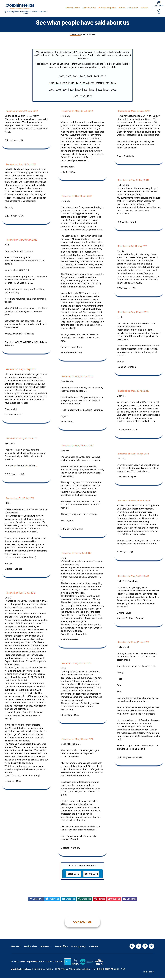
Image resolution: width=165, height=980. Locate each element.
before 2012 (91, 876)
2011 (107, 85)
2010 (113, 85)
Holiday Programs (107, 8)
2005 (79, 92)
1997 (89, 98)
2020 (103, 78)
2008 (58, 92)
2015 (78, 85)
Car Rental (133, 8)
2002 (100, 92)
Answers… (55, 948)
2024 (76, 78)
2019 (52, 85)
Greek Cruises (73, 8)
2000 (114, 92)
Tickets (144, 8)
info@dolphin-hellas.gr (23, 971)
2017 (65, 85)
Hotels (122, 8)
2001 (107, 92)
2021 (96, 78)
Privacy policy (96, 948)
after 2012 (73, 876)
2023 (83, 78)
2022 (90, 78)
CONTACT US (82, 924)
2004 (86, 92)
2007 (65, 92)
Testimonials (36, 948)
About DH (17, 948)
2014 (85, 85)
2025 (69, 78)
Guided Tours (89, 8)
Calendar (115, 948)
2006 (72, 92)
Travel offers (74, 948)
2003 (93, 92)
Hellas (90, 971)
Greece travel (75, 36)
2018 (58, 85)
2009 (51, 92)
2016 (72, 85)
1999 (76, 98)
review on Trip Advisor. (25, 468)
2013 (92, 85)
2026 (62, 78)
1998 (83, 98)
